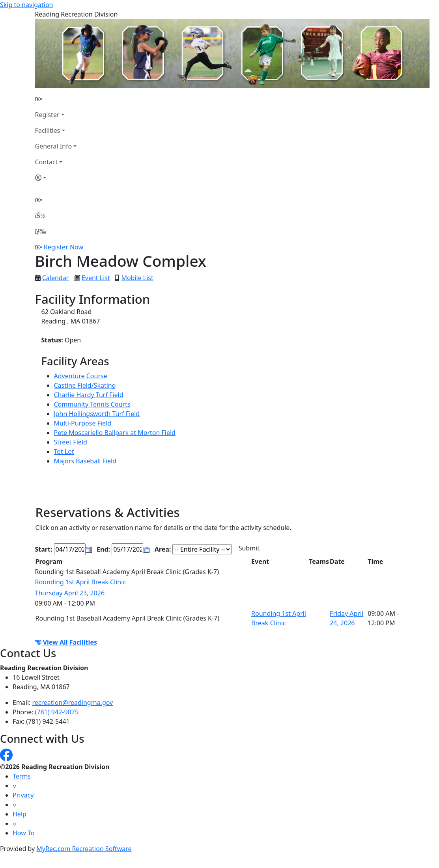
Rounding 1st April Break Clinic (81, 582)
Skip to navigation (26, 5)
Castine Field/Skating (85, 385)
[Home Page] (56, 99)
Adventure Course (81, 376)
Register (47, 115)
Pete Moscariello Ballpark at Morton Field (115, 433)
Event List (96, 278)
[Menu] (41, 231)
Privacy (23, 795)
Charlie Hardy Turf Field (89, 395)
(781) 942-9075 (57, 712)
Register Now (64, 247)
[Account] (56, 178)
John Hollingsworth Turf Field (97, 414)
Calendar (56, 278)
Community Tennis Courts (92, 404)
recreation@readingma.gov (73, 703)
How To (23, 833)
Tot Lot (64, 452)
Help (20, 814)
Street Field (71, 442)
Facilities (48, 130)
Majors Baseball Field (85, 461)
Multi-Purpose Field (83, 423)
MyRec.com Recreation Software (84, 849)
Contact (47, 162)
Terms (22, 776)
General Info (54, 146)
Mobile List (137, 278)
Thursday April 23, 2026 (70, 593)
